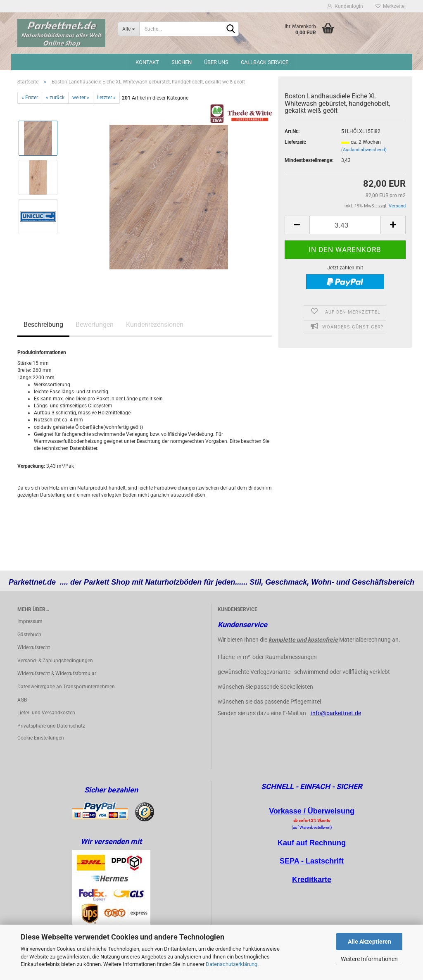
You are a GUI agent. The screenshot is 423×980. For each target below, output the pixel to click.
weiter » (81, 98)
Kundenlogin (345, 6)
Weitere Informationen (369, 959)
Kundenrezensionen (155, 325)
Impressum (30, 621)
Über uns (216, 62)
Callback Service (265, 62)
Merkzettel (391, 6)
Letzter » (106, 98)
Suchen (182, 62)
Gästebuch (29, 635)
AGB (22, 700)
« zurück (55, 98)
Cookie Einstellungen (41, 738)
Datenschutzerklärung (232, 964)
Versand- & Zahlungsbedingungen (55, 661)
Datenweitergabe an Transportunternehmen (66, 687)
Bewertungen (95, 325)
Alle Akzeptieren (370, 942)
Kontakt (147, 62)
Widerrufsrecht (34, 647)
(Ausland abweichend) (364, 150)
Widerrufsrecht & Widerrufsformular (57, 673)
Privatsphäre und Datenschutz (51, 726)
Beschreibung (43, 325)
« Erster (30, 98)
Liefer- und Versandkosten (46, 713)
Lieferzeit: (295, 142)
